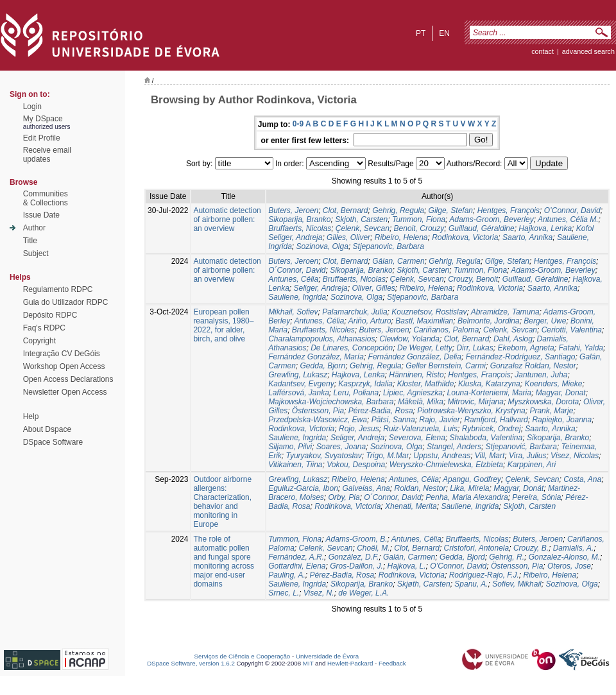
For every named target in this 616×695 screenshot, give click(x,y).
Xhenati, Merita (411, 506)
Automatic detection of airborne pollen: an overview (227, 219)
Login (32, 107)
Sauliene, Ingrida (297, 297)
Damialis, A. (574, 548)
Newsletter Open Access (65, 392)
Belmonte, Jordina (489, 321)
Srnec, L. (284, 593)
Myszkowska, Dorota (544, 402)
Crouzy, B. (531, 548)
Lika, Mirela (469, 488)
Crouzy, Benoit (473, 279)
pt (421, 33)
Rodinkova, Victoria (465, 237)
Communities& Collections (46, 198)
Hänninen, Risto (416, 375)
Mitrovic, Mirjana (476, 402)
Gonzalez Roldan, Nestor (533, 366)
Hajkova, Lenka (545, 228)
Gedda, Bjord (462, 557)
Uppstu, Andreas (442, 456)
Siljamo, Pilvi (290, 447)
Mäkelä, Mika (421, 402)
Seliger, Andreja (321, 288)
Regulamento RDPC (58, 289)
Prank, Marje (551, 411)
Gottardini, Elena (297, 566)
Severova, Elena (417, 438)
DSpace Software (53, 442)
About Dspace (47, 429)
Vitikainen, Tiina (295, 465)
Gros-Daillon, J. (356, 566)
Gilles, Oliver (348, 237)
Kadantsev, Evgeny (301, 384)
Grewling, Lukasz (298, 375)
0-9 (298, 124)
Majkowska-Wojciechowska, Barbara (331, 402)
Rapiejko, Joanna (562, 420)
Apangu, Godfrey (472, 479)
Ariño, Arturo (370, 321)
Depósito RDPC (50, 315)
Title (30, 241)
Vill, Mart (490, 456)
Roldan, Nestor (420, 488)
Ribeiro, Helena (401, 237)
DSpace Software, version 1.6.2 (191, 663)
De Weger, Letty (425, 348)
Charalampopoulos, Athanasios (321, 339)
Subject (36, 253)
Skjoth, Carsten (361, 219)
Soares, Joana (341, 447)
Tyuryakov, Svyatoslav (323, 456)
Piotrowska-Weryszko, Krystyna (471, 411)
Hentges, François (509, 210)
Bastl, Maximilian (424, 321)
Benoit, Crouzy (419, 228)
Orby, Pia (344, 497)
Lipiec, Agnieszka (413, 393)
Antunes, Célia (293, 279)
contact (543, 51)
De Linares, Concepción (352, 348)
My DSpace (43, 119)
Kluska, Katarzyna (489, 384)
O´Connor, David (297, 270)
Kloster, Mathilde (426, 384)
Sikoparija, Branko (299, 219)
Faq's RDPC (44, 328)
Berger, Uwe (545, 321)
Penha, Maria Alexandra (466, 497)
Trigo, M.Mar (387, 456)
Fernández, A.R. (296, 557)
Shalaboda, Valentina (486, 438)
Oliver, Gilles (373, 288)
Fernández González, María (316, 357)
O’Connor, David (572, 210)
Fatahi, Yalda (581, 348)
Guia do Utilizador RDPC (66, 302)
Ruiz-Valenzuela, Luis (420, 429)
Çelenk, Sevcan (363, 228)
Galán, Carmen (409, 557)
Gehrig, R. (507, 557)
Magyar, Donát (518, 488)
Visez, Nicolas (575, 456)
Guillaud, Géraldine (482, 228)
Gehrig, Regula (398, 210)
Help (31, 416)
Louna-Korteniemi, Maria (489, 393)
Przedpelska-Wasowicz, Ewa (318, 420)
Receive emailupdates (47, 155)
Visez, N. (319, 593)
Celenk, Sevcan (510, 330)
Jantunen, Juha (541, 375)
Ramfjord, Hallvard (496, 420)
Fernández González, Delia (415, 357)
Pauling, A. (287, 575)
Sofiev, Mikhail (517, 584)
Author (34, 228)
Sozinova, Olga (322, 246)
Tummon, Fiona (419, 219)
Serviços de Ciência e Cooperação (243, 656)
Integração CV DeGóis (62, 354)
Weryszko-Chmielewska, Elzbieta (446, 465)
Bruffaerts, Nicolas (300, 228)
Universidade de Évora (327, 656)
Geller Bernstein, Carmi (446, 366)
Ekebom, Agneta (526, 348)
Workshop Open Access (64, 366)
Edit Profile (42, 138)
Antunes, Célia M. (568, 219)
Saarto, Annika (527, 237)
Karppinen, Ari (532, 465)
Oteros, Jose (569, 566)
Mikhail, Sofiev (293, 312)
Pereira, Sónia (536, 497)
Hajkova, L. (407, 566)
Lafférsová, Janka (299, 393)
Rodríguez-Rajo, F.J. (484, 575)
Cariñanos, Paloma (446, 330)
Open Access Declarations (68, 379)
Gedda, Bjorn (322, 366)
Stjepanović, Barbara (521, 447)
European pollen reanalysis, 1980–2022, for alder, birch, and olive (223, 325)
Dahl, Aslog (513, 339)
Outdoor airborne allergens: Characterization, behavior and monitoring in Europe (222, 502)
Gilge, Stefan (451, 210)
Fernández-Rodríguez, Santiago (521, 357)
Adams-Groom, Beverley (491, 219)
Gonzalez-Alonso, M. (564, 557)
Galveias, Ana (366, 488)
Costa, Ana (582, 479)
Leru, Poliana (356, 393)
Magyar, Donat (561, 393)
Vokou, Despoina (356, 465)
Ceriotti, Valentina (572, 330)
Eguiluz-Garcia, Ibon (303, 488)
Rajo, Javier (439, 420)
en (444, 33)
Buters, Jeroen (293, 210)
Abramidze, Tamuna (505, 312)
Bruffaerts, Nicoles (323, 330)
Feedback (392, 663)
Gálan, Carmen (398, 261)
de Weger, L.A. (364, 593)
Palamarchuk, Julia (355, 312)
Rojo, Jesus (359, 429)
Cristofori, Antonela (477, 548)
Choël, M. (373, 548)
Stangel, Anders (454, 447)
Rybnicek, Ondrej (492, 429)
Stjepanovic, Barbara (389, 246)
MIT (308, 663)
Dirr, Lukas (475, 348)
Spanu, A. (471, 584)
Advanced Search (588, 51)
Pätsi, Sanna (393, 420)
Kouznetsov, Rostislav (429, 312)
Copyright (39, 341)
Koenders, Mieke (553, 384)
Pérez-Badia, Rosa (381, 411)
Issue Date (41, 215)
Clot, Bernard (346, 210)
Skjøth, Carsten (424, 584)
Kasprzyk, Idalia (365, 384)
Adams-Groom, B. (357, 539)
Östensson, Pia (318, 411)
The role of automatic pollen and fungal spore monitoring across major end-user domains (224, 562)
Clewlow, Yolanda (409, 339)
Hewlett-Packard (350, 663)
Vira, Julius (527, 456)
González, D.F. (354, 557)
